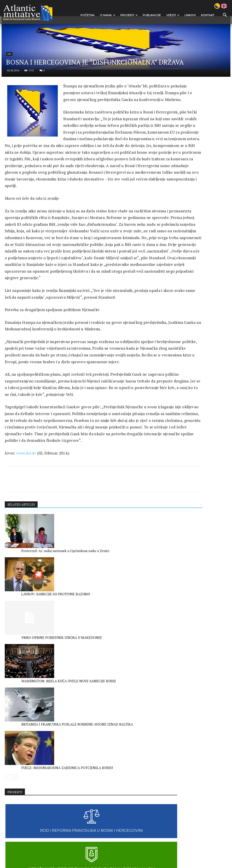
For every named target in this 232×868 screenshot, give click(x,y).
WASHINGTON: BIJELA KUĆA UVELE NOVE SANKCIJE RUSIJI (23, 787)
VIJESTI (172, 15)
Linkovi (189, 15)
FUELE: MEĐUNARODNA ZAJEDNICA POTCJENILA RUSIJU (125, 787)
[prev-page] (8, 802)
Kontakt (207, 15)
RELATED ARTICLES (23, 692)
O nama (107, 15)
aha (15, 118)
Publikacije (151, 15)
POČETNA (87, 15)
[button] (222, 15)
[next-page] (15, 802)
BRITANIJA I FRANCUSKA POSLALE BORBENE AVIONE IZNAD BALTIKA (77, 787)
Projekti (128, 15)
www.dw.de (27, 639)
